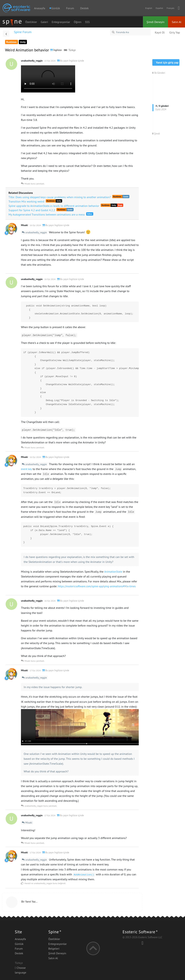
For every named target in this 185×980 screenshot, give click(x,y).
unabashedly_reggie (36, 232)
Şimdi (156, 134)
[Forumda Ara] (130, 32)
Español (159, 8)
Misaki (29, 823)
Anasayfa (39, 8)
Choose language (21, 970)
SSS (87, 22)
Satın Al (177, 22)
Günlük (19, 944)
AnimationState (113, 572)
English (149, 8)
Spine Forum (23, 32)
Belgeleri (54, 949)
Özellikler (31, 22)
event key (26, 469)
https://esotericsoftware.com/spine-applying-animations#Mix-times (97, 586)
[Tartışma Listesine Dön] (6, 34)
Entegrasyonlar (61, 22)
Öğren (78, 22)
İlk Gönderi (159, 73)
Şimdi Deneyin (155, 22)
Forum (70, 8)
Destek (84, 8)
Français (170, 8)
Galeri (44, 22)
